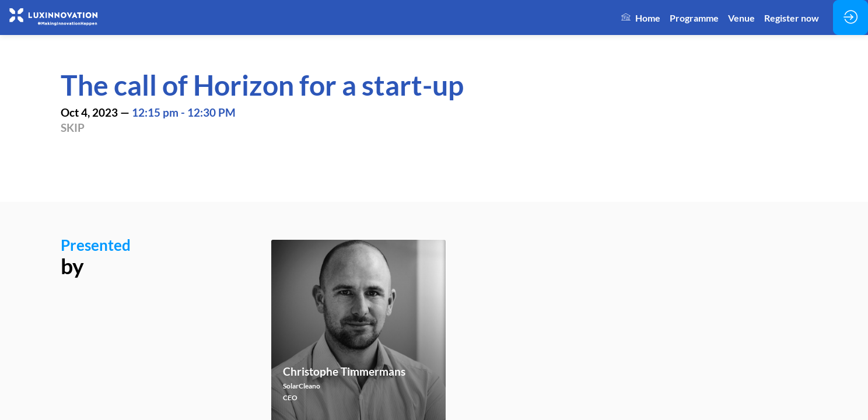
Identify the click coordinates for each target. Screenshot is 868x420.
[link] (641, 17)
